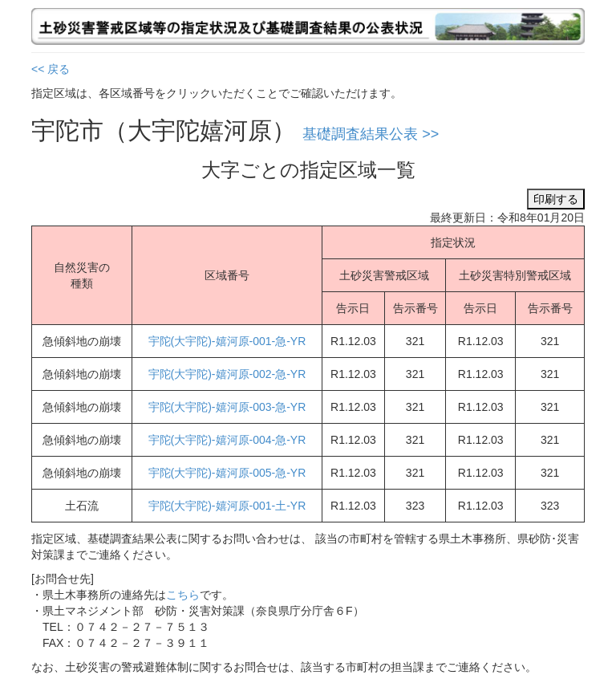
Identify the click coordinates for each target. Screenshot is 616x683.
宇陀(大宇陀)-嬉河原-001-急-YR (227, 341)
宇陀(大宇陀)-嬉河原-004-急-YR (227, 440)
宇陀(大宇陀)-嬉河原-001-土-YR (227, 506)
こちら (183, 595)
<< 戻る (51, 69)
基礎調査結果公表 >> (371, 134)
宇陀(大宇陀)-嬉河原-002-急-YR (227, 374)
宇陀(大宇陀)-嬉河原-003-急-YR (227, 407)
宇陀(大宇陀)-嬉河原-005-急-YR (227, 473)
